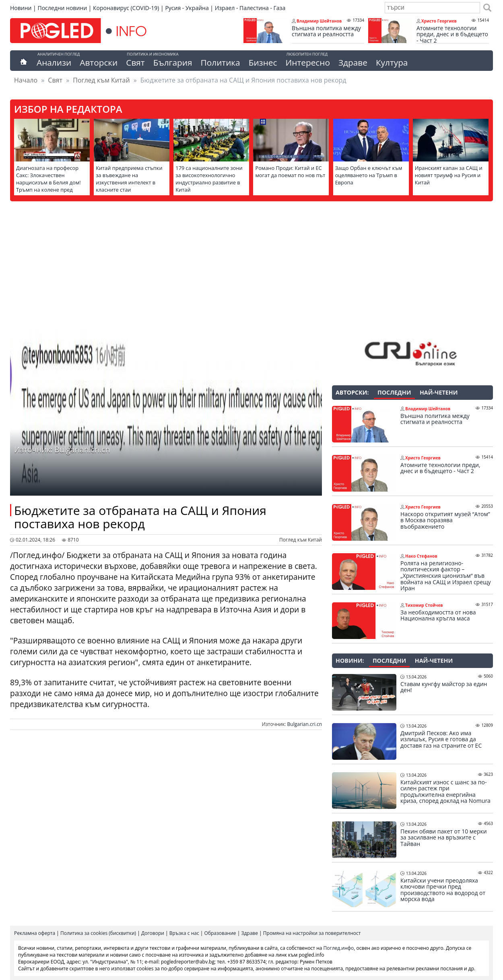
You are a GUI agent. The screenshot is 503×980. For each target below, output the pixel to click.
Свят (135, 62)
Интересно (307, 62)
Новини (21, 8)
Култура (392, 62)
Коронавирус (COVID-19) (126, 8)
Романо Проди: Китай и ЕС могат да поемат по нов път (290, 172)
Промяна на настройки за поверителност (312, 933)
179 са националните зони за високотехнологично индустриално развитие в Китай (209, 179)
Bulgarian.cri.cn (305, 724)
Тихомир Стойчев (424, 605)
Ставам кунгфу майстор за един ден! (444, 687)
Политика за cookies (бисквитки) (98, 933)
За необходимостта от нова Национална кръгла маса (438, 615)
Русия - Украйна (187, 8)
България (173, 62)
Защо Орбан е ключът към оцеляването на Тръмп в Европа (369, 175)
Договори (153, 933)
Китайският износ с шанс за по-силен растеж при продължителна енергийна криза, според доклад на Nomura (445, 792)
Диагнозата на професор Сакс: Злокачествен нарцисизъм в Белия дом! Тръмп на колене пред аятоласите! (48, 182)
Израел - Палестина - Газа (250, 8)
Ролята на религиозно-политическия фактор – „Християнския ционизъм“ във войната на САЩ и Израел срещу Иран (446, 576)
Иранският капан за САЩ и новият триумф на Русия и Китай (449, 175)
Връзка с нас (184, 933)
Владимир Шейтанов (319, 21)
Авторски (99, 62)
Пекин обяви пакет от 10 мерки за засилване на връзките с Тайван (444, 838)
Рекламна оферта (35, 933)
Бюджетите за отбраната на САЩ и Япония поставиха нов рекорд (140, 517)
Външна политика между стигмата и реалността (326, 31)
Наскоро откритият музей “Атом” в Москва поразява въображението (445, 520)
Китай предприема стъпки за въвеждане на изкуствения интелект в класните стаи (129, 179)
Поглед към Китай (101, 80)
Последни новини (62, 8)
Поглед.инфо (339, 948)
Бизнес (263, 62)
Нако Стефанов (421, 556)
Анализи (54, 62)
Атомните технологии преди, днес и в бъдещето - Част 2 (452, 34)
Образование (220, 933)
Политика (221, 62)
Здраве (353, 62)
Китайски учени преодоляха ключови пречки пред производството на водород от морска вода (443, 890)
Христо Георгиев (439, 21)
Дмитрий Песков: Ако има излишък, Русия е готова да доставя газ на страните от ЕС (441, 739)
